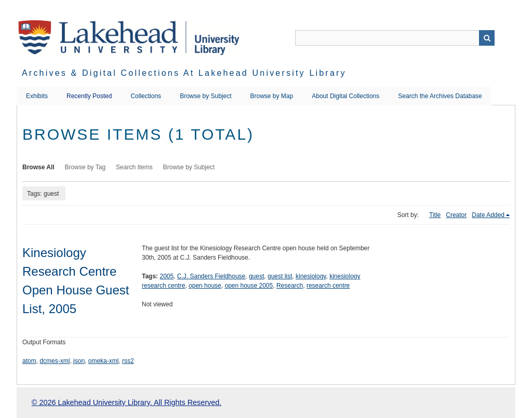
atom (29, 361)
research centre (328, 286)
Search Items (134, 167)
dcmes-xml (55, 361)
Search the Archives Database (440, 96)
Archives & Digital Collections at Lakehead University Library (184, 73)
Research (290, 286)
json (79, 361)
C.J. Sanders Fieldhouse (211, 276)
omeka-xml (104, 361)
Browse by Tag (85, 167)
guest (256, 276)
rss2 (128, 361)
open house (205, 286)
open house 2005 (249, 286)
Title (435, 215)
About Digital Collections (345, 96)
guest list (280, 276)
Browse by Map (272, 96)
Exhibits (37, 96)
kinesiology (311, 276)
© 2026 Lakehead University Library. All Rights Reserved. (127, 402)
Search (487, 38)
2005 (167, 276)
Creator (456, 215)
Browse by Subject (205, 96)
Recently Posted (89, 96)
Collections (146, 96)
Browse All (38, 167)
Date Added (488, 215)
